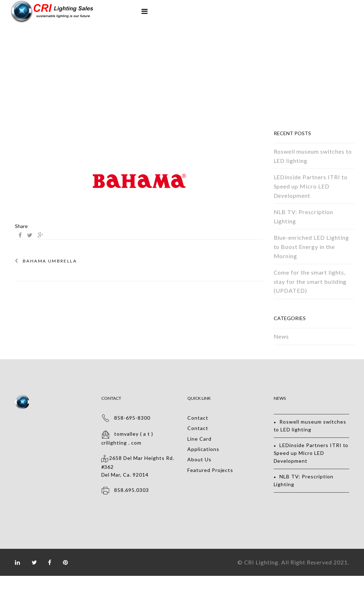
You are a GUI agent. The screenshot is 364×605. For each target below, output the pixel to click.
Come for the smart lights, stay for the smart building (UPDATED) (310, 281)
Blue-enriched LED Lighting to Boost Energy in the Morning (311, 246)
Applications (203, 449)
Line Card (199, 439)
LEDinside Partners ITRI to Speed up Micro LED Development (311, 186)
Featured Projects (210, 470)
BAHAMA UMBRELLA (50, 261)
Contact (198, 418)
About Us (199, 459)
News (282, 336)
